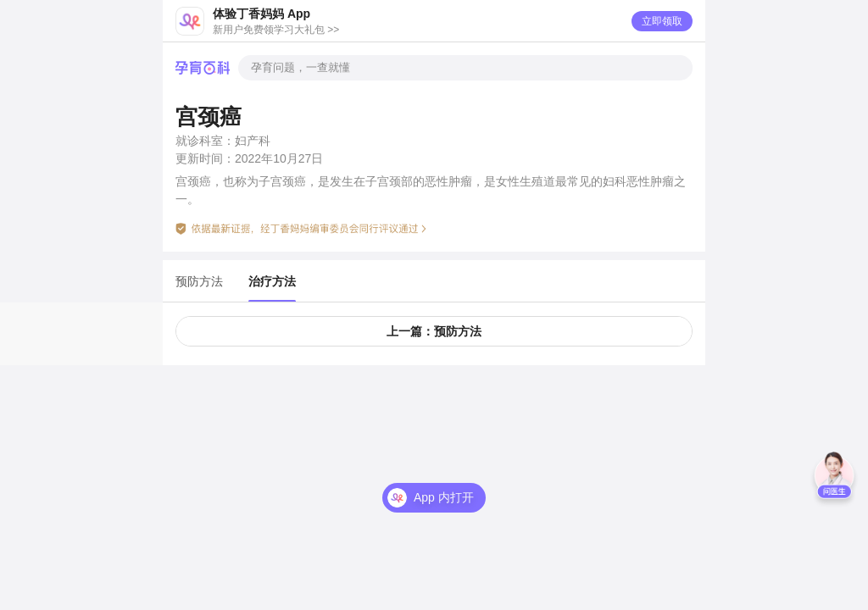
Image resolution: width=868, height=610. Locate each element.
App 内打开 (444, 497)
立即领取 (662, 21)
